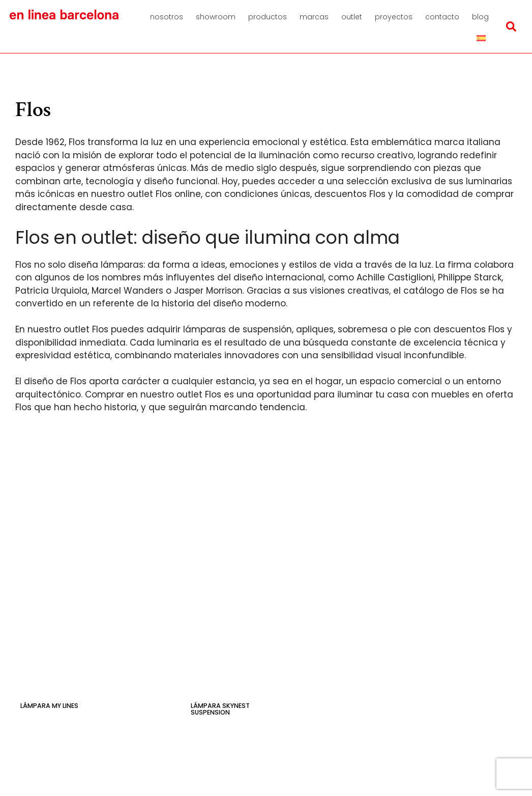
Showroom (216, 17)
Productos (268, 17)
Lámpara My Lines (49, 706)
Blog (480, 17)
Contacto (442, 17)
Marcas (314, 17)
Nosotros (167, 17)
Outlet (352, 17)
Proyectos (394, 17)
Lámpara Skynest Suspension (220, 709)
